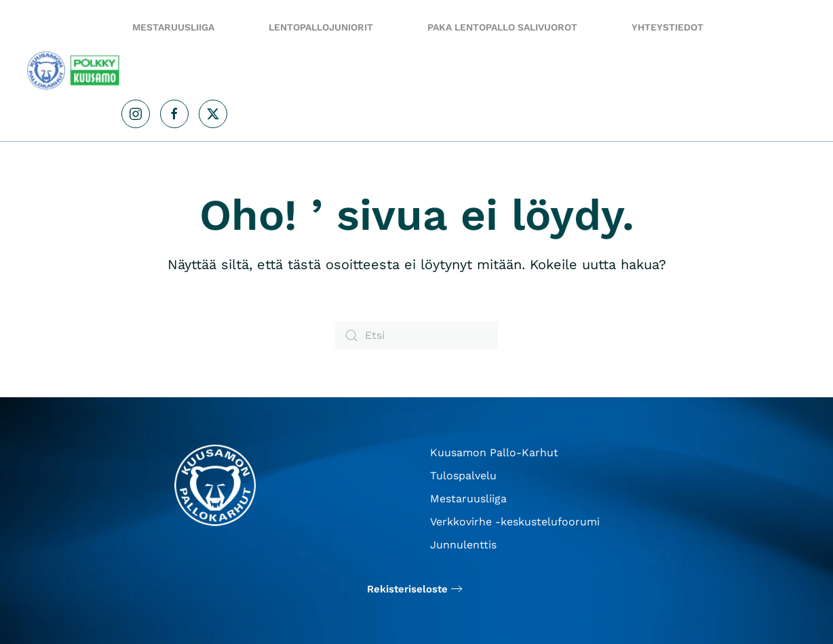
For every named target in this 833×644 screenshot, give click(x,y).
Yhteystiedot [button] (667, 27)
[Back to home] (74, 71)
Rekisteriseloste (407, 589)
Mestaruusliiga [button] (173, 27)
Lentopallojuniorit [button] (321, 27)
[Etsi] (416, 336)
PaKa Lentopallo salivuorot (502, 27)
